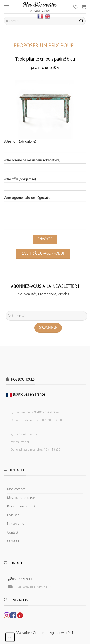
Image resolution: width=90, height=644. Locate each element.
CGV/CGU (14, 541)
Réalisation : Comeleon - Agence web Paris (45, 633)
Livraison (13, 515)
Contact (13, 533)
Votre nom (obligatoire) (45, 148)
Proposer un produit (21, 507)
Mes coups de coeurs (22, 498)
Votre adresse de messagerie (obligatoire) (45, 167)
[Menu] (6, 7)
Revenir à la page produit (43, 254)
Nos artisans (15, 524)
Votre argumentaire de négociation (45, 215)
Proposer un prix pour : (45, 46)
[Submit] (81, 21)
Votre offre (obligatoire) (45, 186)
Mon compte (16, 489)
